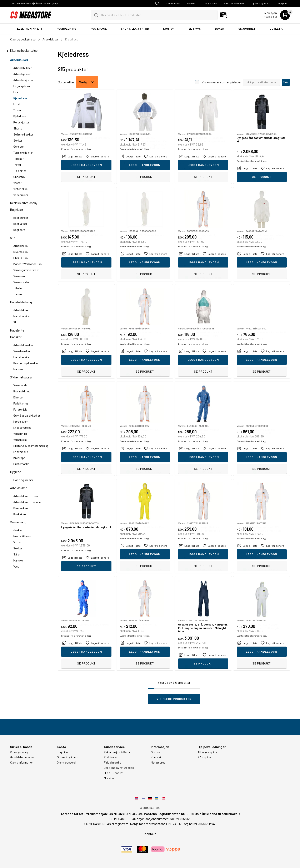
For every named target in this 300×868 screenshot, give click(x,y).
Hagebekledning (21, 302)
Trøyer (17, 165)
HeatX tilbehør (22, 536)
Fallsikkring (21, 403)
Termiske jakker (23, 153)
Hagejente (17, 330)
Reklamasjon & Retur (117, 752)
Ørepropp (19, 458)
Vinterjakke (20, 189)
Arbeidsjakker (22, 74)
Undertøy (19, 177)
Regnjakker (20, 224)
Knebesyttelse (22, 428)
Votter (17, 542)
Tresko (18, 294)
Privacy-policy (19, 752)
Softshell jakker (23, 134)
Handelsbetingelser (22, 757)
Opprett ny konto (261, 3)
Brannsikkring (22, 391)
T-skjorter (20, 171)
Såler (17, 554)
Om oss (156, 752)
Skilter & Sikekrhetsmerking (31, 446)
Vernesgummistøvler (26, 270)
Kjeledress (20, 98)
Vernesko (19, 276)
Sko (13, 238)
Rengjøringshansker (26, 363)
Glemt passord (66, 762)
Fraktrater (111, 757)
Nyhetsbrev (158, 762)
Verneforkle (20, 385)
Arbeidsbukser (22, 68)
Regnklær (17, 209)
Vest (16, 566)
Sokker (18, 140)
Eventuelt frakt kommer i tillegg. (76, 168)
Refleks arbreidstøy (24, 203)
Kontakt (156, 757)
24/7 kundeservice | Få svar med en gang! (35, 3)
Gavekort (192, 3)
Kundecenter (173, 3)
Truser (17, 110)
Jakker (18, 530)
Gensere (18, 146)
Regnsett (19, 230)
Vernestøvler (21, 282)
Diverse (18, 397)
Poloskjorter (21, 122)
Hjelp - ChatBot (114, 773)
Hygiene (16, 472)
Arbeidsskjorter (23, 80)
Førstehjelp (20, 409)
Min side (109, 778)
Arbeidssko (21, 246)
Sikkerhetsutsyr (21, 377)
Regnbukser (21, 218)
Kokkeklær (20, 514)
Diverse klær (21, 508)
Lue (16, 92)
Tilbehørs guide (207, 752)
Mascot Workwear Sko (27, 264)
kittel (17, 104)
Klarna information (22, 762)
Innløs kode (211, 3)
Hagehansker (22, 316)
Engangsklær (22, 86)
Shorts (18, 128)
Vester (17, 183)
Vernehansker (22, 351)
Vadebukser (21, 195)
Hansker (16, 337)
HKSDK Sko (21, 258)
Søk (286, 82)
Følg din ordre (113, 762)
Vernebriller (20, 434)
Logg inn (282, 3)
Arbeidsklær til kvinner (27, 502)
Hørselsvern (21, 421)
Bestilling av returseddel (119, 768)
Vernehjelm (20, 440)
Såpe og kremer (23, 480)
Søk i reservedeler (234, 3)
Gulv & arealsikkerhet (27, 415)
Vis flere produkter (174, 699)
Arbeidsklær (19, 60)
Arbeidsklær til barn (26, 496)
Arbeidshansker (23, 345)
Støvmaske (21, 452)
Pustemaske (21, 464)
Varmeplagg (18, 522)
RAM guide (204, 757)
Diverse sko (21, 252)
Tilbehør (18, 159)
